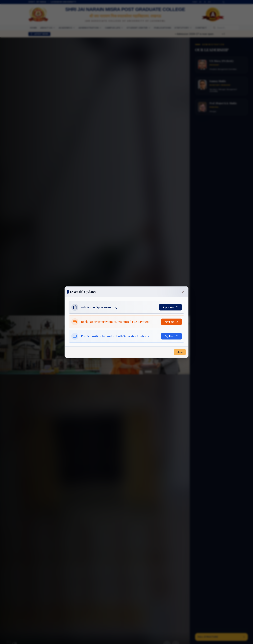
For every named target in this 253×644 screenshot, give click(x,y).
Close (180, 352)
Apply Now (170, 307)
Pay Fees (171, 322)
